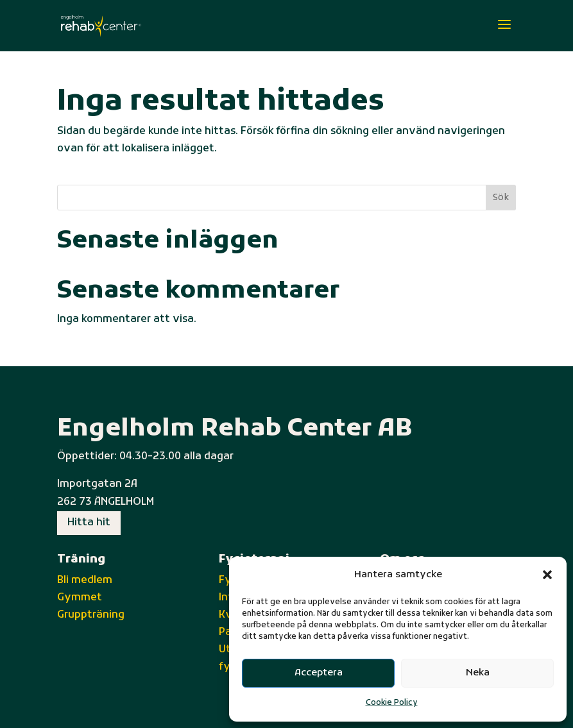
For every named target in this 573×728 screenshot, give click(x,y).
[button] (547, 575)
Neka (478, 673)
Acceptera (319, 673)
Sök (501, 198)
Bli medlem (85, 580)
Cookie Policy (392, 703)
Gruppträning (91, 615)
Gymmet (80, 598)
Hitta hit (89, 523)
